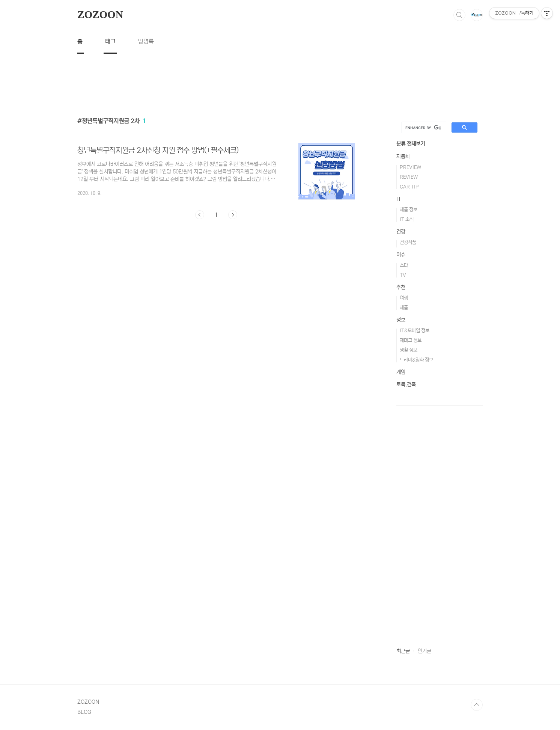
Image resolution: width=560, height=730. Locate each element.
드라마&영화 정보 (416, 360)
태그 (110, 41)
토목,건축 (406, 385)
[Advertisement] (280, 71)
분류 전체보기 (411, 144)
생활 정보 (409, 350)
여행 (404, 298)
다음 (233, 215)
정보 (401, 320)
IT (399, 199)
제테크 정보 (411, 340)
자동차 (403, 157)
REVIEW (409, 177)
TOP (477, 705)
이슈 (401, 255)
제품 (404, 308)
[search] (423, 128)
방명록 (146, 41)
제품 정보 (409, 210)
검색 (459, 15)
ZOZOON (100, 14)
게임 (401, 372)
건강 (401, 232)
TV (403, 275)
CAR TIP (409, 187)
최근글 (403, 651)
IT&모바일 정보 (415, 331)
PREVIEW (410, 167)
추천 (401, 287)
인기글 (425, 651)
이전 (200, 215)
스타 (404, 265)
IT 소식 (407, 219)
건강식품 (408, 242)
